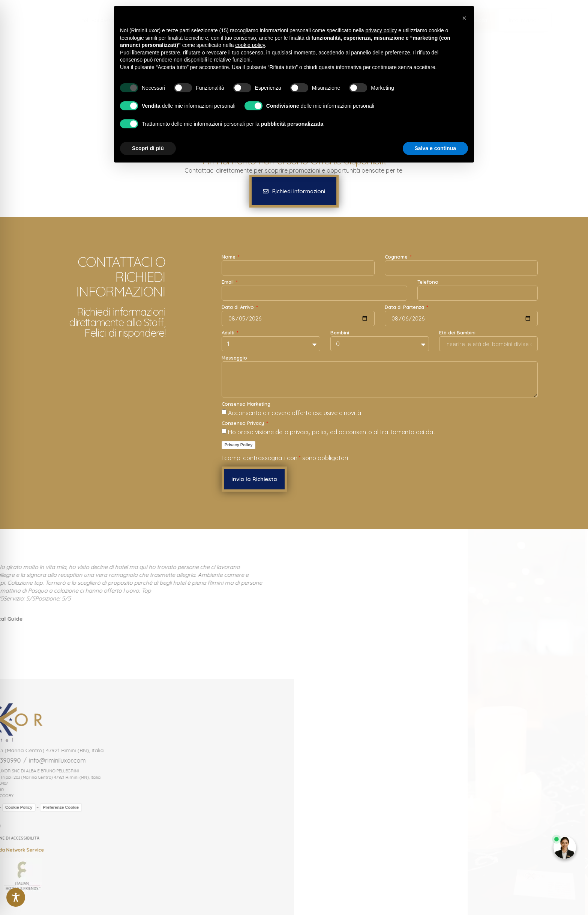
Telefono (428, 282)
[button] (525, 20)
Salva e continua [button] (435, 148)
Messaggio (234, 358)
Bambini (340, 333)
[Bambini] (380, 344)
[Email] (314, 293)
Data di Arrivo (238, 307)
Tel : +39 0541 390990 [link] (105, 20)
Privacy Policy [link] (239, 445)
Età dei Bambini (457, 333)
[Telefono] (478, 293)
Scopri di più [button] (148, 148)
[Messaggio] (380, 379)
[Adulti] (271, 344)
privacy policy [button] (381, 30)
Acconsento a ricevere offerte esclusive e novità (295, 413)
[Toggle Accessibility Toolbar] (16, 897)
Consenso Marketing (246, 404)
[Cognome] (461, 268)
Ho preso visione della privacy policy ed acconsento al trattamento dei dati (332, 432)
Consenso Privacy (244, 423)
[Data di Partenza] (461, 318)
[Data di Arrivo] (298, 318)
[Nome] (298, 268)
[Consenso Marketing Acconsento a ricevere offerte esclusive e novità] (224, 412)
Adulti (229, 333)
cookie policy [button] (250, 45)
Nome (229, 257)
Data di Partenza (405, 307)
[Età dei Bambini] (488, 344)
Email (228, 282)
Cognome (397, 257)
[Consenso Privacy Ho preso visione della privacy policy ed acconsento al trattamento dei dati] (224, 431)
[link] (52, 20)
